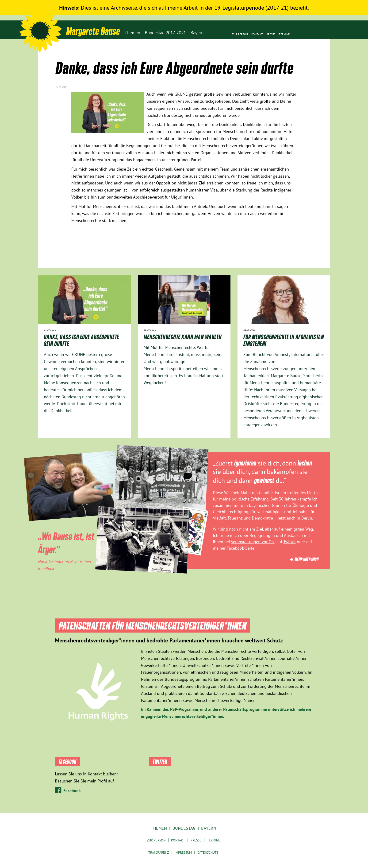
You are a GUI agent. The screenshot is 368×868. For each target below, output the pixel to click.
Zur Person (240, 34)
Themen (159, 828)
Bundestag (184, 828)
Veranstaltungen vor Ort (253, 542)
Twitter (289, 542)
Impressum (183, 852)
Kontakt (257, 34)
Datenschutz (208, 852)
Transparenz (159, 852)
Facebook (72, 791)
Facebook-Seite (241, 548)
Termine (284, 34)
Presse (271, 34)
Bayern (209, 828)
